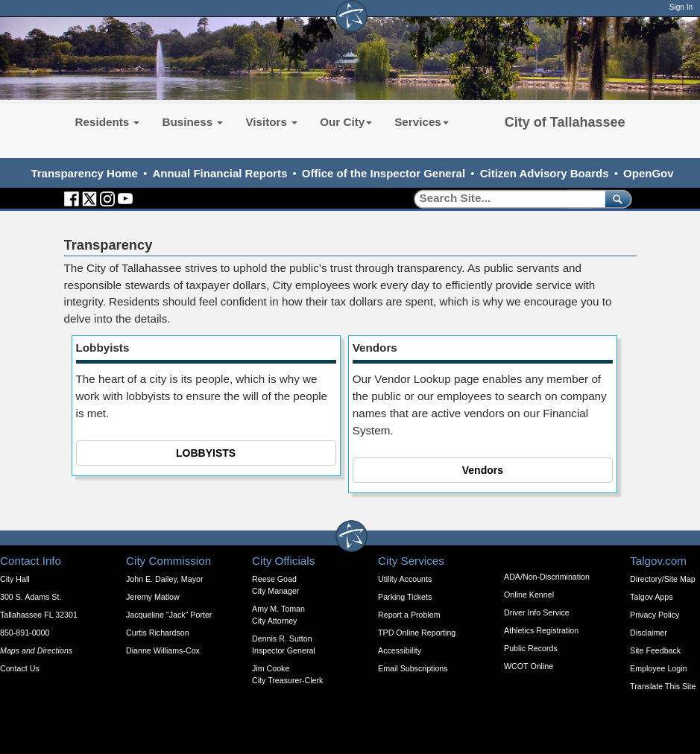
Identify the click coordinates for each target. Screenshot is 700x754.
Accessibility (400, 650)
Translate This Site (663, 686)
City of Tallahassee (565, 122)
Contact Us (20, 668)
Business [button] (192, 122)
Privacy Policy (655, 615)
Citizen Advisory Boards (545, 173)
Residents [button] (108, 122)
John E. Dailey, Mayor (164, 579)
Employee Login (658, 668)
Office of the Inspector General (384, 173)
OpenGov (649, 173)
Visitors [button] (271, 122)
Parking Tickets (405, 597)
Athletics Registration (541, 630)
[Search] (504, 199)
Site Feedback (655, 650)
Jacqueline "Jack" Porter (169, 615)
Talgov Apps (651, 597)
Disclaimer (649, 633)
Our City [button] (346, 122)
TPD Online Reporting (417, 633)
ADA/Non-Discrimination (547, 577)
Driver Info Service (537, 612)
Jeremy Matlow (153, 597)
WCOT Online (529, 666)
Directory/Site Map (663, 579)
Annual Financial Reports (220, 173)
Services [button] (422, 122)
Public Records (531, 648)
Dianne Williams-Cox (163, 650)
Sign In (681, 7)
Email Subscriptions (413, 668)
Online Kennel (529, 595)
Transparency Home (84, 173)
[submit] (615, 199)
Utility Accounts (405, 579)
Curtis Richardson (158, 633)
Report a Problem (409, 615)
